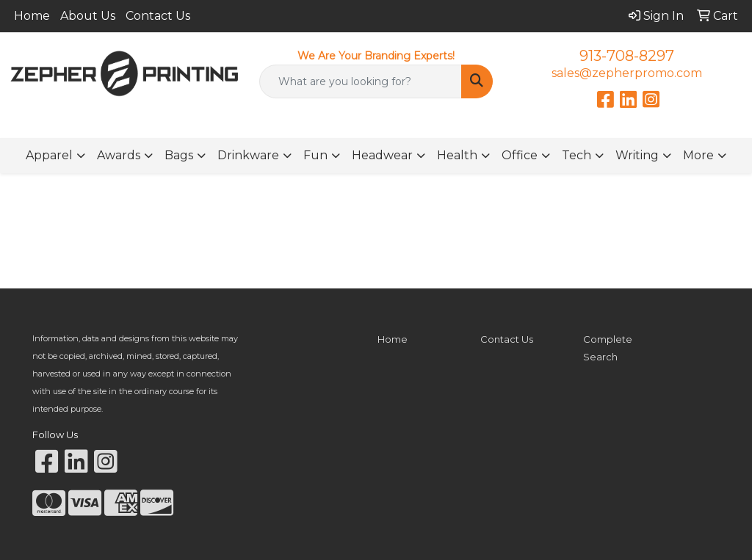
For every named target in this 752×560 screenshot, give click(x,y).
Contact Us (158, 16)
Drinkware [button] (248, 155)
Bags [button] (179, 155)
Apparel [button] (49, 155)
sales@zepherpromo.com (627, 73)
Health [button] (457, 155)
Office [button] (520, 155)
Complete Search (608, 348)
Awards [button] (119, 155)
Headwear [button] (382, 155)
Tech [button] (576, 155)
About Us (88, 16)
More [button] (698, 155)
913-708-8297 (627, 56)
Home (32, 16)
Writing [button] (637, 155)
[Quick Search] (360, 81)
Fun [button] (315, 155)
